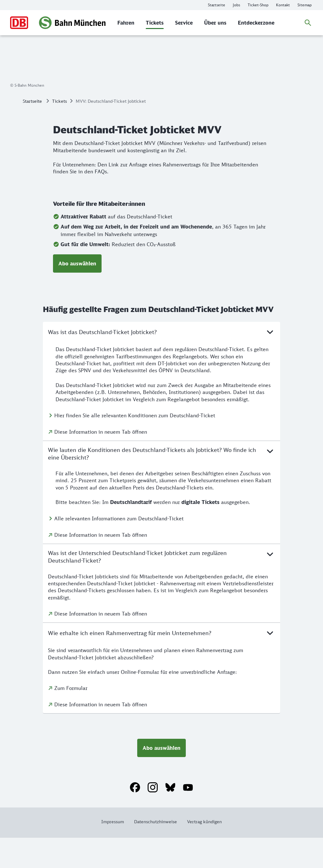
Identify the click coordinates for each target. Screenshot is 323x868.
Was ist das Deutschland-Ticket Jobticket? (161, 362)
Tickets (59, 131)
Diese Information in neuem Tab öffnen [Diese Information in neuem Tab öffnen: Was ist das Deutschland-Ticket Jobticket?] (101, 462)
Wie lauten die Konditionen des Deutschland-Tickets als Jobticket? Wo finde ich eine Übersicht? (161, 484)
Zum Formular (71, 718)
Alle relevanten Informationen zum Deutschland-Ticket (119, 549)
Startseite (32, 131)
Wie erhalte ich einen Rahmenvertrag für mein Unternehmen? (161, 663)
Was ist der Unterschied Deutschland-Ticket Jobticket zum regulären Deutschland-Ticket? (161, 587)
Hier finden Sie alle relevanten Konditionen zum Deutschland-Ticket (135, 446)
